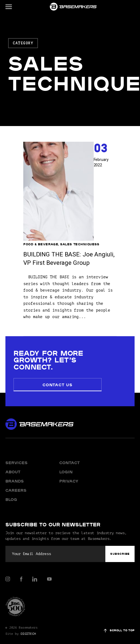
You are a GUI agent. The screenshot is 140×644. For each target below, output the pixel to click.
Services (16, 451)
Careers (16, 478)
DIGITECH (28, 622)
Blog (11, 488)
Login (66, 460)
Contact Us (48, 373)
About (13, 460)
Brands (15, 469)
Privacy (69, 469)
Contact (69, 451)
